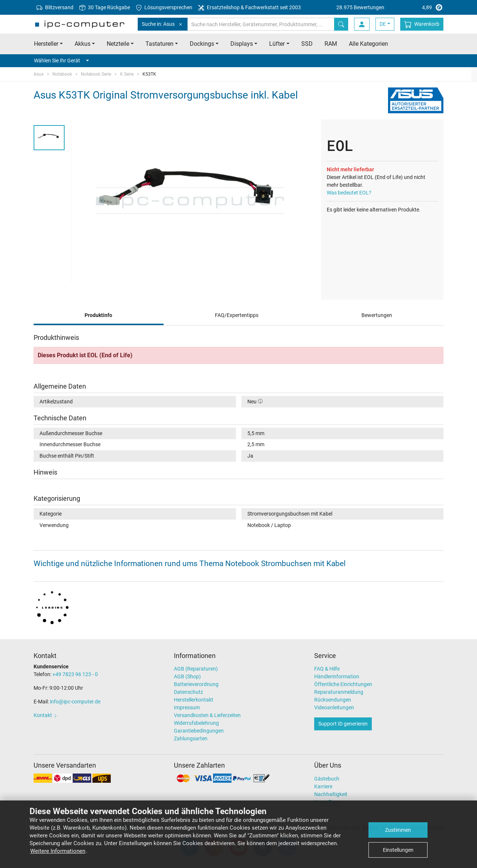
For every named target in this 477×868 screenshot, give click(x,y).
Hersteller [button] (46, 44)
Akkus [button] (83, 44)
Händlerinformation (337, 676)
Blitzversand (55, 8)
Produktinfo (98, 315)
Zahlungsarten (191, 738)
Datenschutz (188, 692)
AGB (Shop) (187, 676)
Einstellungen (398, 850)
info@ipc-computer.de (75, 702)
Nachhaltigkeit (331, 794)
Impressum (187, 707)
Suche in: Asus (163, 24)
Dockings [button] (202, 44)
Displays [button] (242, 44)
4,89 (390, 7)
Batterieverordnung (196, 684)
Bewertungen (377, 315)
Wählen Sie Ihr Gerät (61, 61)
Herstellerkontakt (194, 700)
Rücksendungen (333, 700)
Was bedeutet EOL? (349, 193)
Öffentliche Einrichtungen (343, 684)
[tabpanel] (193, 200)
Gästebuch (327, 779)
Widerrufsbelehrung (196, 723)
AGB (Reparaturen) (196, 669)
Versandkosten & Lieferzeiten (207, 715)
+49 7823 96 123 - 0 (75, 674)
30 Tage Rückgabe (105, 8)
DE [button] (383, 24)
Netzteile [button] (118, 44)
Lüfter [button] (277, 44)
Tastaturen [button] (159, 44)
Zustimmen (398, 830)
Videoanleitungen (334, 707)
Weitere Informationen (58, 851)
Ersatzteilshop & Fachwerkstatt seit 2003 (250, 8)
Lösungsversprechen (164, 8)
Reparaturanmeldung (339, 692)
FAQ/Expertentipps (237, 315)
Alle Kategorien (368, 44)
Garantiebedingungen (199, 731)
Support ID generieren (343, 724)
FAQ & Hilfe (327, 669)
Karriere (323, 786)
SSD (307, 44)
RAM (331, 44)
